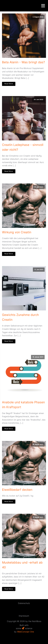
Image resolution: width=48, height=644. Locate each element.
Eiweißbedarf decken (17, 490)
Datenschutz (24, 603)
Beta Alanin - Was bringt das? (23, 62)
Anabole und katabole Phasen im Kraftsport (23, 405)
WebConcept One (26, 632)
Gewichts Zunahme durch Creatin (20, 317)
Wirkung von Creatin (17, 232)
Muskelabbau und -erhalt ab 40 (22, 565)
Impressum (24, 616)
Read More (9, 84)
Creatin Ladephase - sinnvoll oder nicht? (23, 147)
